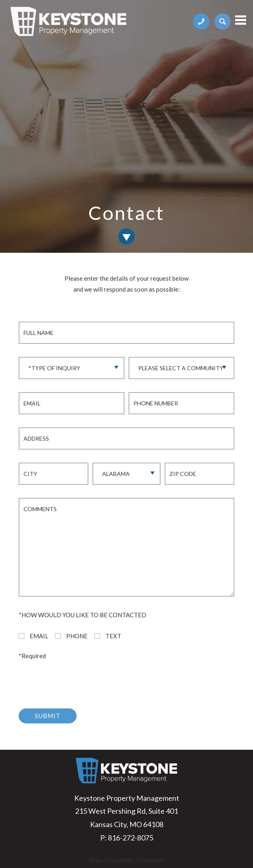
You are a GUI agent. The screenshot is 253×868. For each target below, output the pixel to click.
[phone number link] (202, 21)
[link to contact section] (126, 237)
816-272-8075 (131, 838)
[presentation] (80, 680)
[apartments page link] (223, 21)
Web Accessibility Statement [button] (126, 860)
